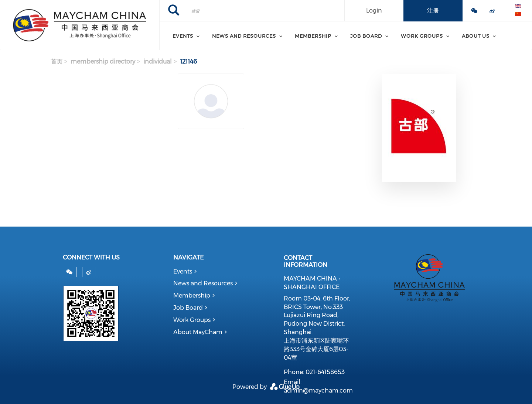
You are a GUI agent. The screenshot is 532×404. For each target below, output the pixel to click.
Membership (192, 296)
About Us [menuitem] (476, 36)
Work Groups (192, 320)
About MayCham (198, 332)
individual (158, 62)
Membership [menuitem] (313, 36)
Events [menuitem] (183, 36)
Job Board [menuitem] (366, 36)
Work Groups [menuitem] (422, 36)
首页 (57, 62)
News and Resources (203, 283)
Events (183, 271)
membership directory (103, 62)
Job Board (188, 308)
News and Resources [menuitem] (244, 36)
